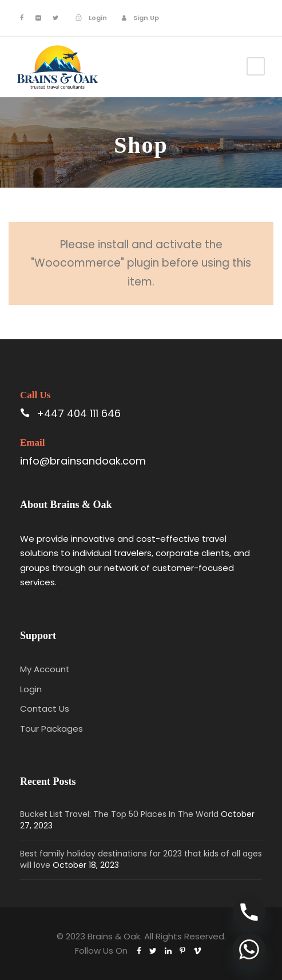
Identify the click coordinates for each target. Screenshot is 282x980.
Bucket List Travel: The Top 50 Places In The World (119, 814)
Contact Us (45, 709)
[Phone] (249, 912)
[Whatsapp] (249, 949)
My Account (45, 669)
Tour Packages (51, 729)
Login (31, 689)
